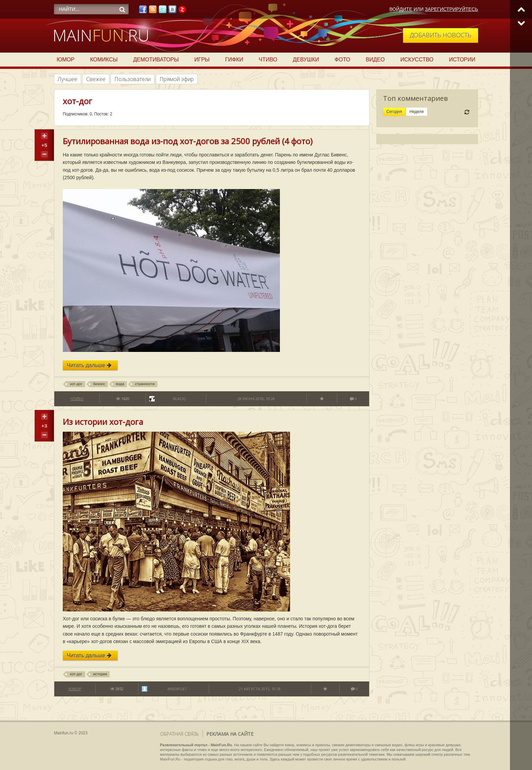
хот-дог (76, 384)
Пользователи (132, 79)
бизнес (99, 384)
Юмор (66, 60)
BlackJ (179, 399)
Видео (375, 60)
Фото (342, 60)
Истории (462, 60)
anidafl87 (177, 689)
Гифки (234, 60)
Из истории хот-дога (103, 422)
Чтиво (268, 60)
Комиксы (104, 60)
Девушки (306, 60)
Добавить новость (441, 35)
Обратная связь (179, 734)
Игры (202, 60)
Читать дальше (89, 365)
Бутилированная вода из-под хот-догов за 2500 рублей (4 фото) (188, 141)
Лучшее (68, 79)
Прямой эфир (177, 79)
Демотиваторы (156, 60)
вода (120, 384)
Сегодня (394, 112)
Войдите (401, 9)
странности (145, 384)
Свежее (96, 79)
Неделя (417, 112)
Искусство (417, 60)
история (100, 674)
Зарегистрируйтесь (451, 9)
